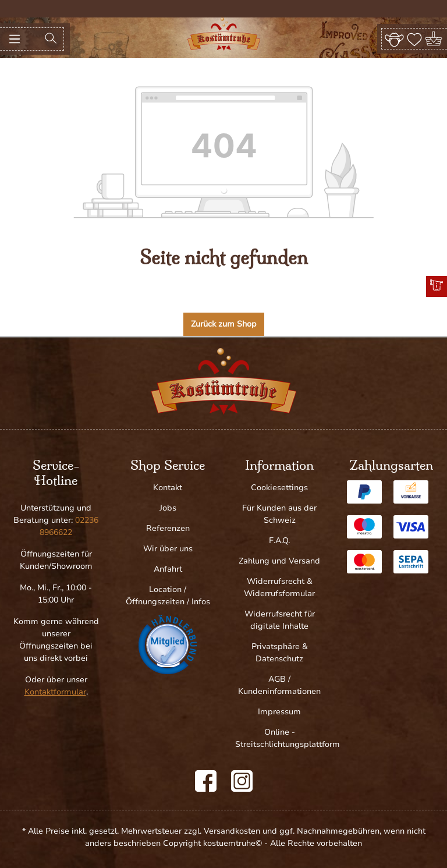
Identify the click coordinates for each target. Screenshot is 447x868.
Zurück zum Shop (224, 324)
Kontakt (168, 488)
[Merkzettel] (414, 38)
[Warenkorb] (434, 39)
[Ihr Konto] (394, 38)
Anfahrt (168, 569)
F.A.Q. (279, 541)
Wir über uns (168, 549)
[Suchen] (51, 39)
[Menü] (15, 39)
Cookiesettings (279, 488)
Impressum (279, 712)
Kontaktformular (55, 692)
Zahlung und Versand (279, 561)
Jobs (168, 508)
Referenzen (168, 528)
